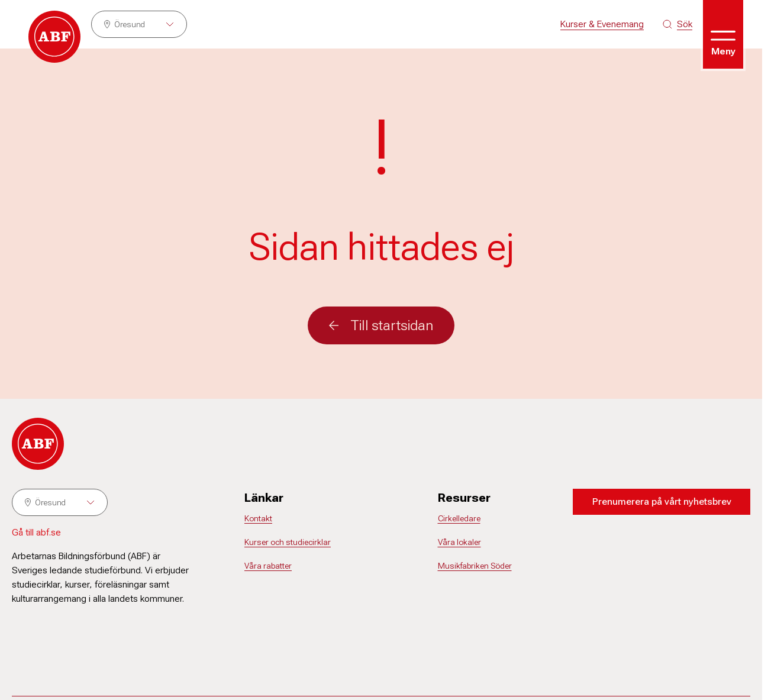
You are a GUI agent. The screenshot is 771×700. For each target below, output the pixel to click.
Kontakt (258, 518)
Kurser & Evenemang (602, 24)
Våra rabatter (268, 566)
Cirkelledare (459, 518)
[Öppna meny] (723, 34)
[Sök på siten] (678, 24)
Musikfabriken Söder (475, 566)
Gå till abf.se (36, 532)
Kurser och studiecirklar (288, 542)
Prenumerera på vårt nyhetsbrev (662, 501)
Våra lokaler (459, 542)
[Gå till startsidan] (54, 37)
